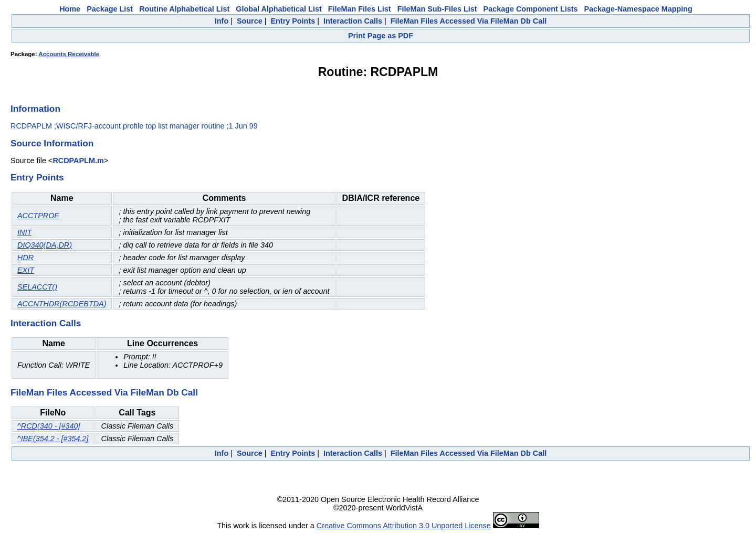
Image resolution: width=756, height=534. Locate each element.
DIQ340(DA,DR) (45, 245)
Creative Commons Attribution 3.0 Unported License (404, 526)
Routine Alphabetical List (184, 9)
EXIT (26, 270)
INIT (24, 232)
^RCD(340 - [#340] (49, 426)
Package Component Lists (531, 9)
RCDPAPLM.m (78, 161)
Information (35, 109)
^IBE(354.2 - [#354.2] (53, 439)
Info (222, 21)
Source (250, 21)
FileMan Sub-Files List (437, 9)
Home (70, 9)
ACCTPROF (38, 216)
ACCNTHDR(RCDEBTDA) (62, 304)
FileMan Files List (360, 9)
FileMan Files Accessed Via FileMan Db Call (469, 21)
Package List (110, 9)
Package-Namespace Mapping (638, 9)
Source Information (52, 143)
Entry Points (293, 21)
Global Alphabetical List (279, 9)
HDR (25, 258)
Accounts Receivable (69, 54)
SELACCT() (37, 287)
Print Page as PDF (381, 36)
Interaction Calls (353, 21)
